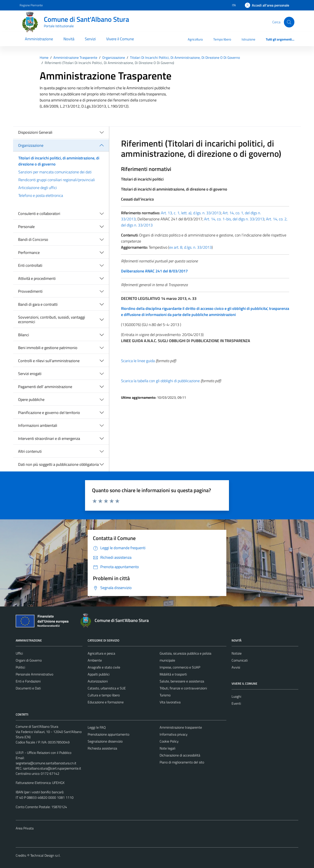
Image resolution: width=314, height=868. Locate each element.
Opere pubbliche (31, 399)
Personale (26, 227)
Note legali (167, 748)
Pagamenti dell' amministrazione (45, 387)
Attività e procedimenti (37, 278)
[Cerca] (289, 22)
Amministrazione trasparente (181, 727)
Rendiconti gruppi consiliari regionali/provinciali (57, 180)
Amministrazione (39, 39)
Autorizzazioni (98, 681)
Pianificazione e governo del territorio (49, 413)
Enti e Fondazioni (28, 681)
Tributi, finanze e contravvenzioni (183, 688)
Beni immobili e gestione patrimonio (48, 348)
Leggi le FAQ (97, 727)
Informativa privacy (174, 734)
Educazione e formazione (106, 702)
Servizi (90, 39)
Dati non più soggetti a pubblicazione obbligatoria (58, 464)
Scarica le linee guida (138, 361)
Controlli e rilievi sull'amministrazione (49, 361)
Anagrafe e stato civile (104, 667)
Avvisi (236, 667)
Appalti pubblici (99, 674)
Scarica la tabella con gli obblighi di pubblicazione (160, 381)
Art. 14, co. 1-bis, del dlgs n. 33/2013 (234, 219)
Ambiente (95, 660)
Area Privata (25, 828)
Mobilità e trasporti (173, 674)
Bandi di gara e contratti (38, 304)
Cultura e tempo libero (104, 695)
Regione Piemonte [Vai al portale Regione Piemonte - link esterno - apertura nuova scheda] (31, 5)
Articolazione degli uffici (38, 188)
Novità (69, 39)
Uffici (19, 653)
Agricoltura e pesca (101, 653)
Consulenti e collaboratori (39, 214)
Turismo (165, 695)
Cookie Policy (169, 741)
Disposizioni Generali (35, 132)
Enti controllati (30, 265)
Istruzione (248, 39)
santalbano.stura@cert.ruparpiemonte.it (52, 768)
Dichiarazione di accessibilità (180, 755)
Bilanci (24, 335)
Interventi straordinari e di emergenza (49, 438)
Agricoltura (195, 39)
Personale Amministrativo (34, 674)
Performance (29, 252)
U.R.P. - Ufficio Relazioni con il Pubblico (44, 753)
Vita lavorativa (170, 702)
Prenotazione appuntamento (108, 734)
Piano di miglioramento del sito (182, 762)
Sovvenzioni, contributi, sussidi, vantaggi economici (52, 320)
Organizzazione (31, 145)
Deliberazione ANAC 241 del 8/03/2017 (154, 271)
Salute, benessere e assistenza (182, 681)
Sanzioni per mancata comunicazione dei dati (55, 172)
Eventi (236, 703)
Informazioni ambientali (38, 425)
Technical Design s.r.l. (45, 855)
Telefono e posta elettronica (41, 195)
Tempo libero (222, 39)
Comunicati (240, 660)
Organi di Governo (29, 660)
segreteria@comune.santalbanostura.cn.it (46, 763)
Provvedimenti (30, 291)
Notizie (237, 653)
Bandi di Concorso (33, 239)
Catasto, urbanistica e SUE (107, 688)
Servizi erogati (30, 374)
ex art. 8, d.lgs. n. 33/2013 (190, 247)
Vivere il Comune (120, 39)
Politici (20, 667)
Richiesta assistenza (102, 748)
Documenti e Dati (28, 688)
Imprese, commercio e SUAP (180, 667)
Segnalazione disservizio (105, 741)
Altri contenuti (30, 451)
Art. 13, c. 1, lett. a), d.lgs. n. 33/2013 (190, 213)
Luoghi (236, 696)
